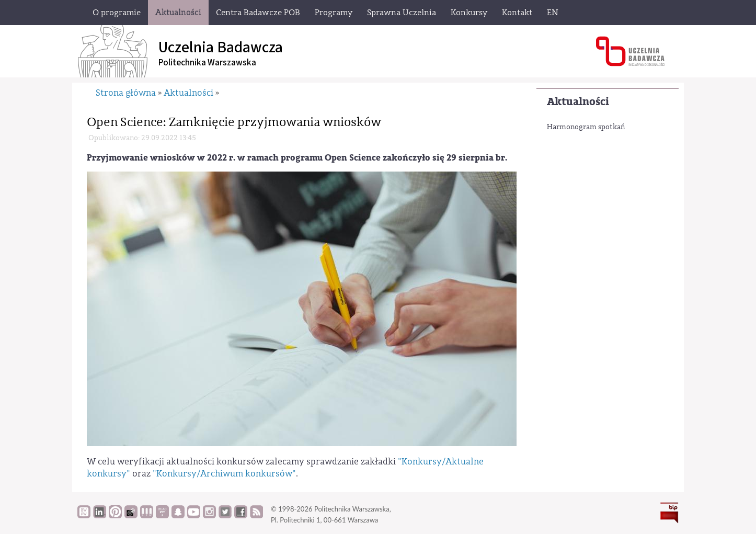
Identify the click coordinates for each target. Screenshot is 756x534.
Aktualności (578, 102)
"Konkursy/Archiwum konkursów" (224, 474)
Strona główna (126, 93)
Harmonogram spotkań (586, 127)
